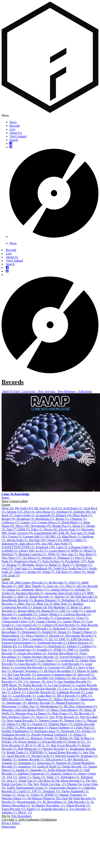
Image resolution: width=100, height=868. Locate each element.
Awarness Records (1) (29, 593)
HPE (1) (72, 667)
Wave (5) (80, 572)
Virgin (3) (37, 795)
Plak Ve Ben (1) (84, 738)
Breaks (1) (62, 519)
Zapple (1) (33, 809)
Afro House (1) (45, 512)
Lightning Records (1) (71, 692)
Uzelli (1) (24, 791)
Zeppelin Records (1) (55, 809)
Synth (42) (60, 568)
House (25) (55, 540)
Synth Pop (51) (78, 568)
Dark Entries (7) (17, 628)
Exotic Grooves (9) (21, 533)
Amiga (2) (13, 590)
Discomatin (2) (11, 639)
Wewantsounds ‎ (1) (29, 802)
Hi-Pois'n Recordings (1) (60, 671)
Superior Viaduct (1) (63, 774)
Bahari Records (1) (42, 597)
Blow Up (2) (45, 604)
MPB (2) (77, 551)
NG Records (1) (84, 713)
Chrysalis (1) (45, 618)
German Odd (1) (33, 537)
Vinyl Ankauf (18, 136)
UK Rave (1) (64, 572)
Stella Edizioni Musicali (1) (65, 770)
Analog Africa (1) (62, 590)
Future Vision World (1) (22, 660)
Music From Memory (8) (67, 710)
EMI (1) (64, 639)
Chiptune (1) (78, 519)
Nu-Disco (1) (31, 558)
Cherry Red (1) (11, 618)
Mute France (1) (62, 713)
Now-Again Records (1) (22, 720)
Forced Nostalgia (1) (73, 657)
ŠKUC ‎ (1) (25, 812)
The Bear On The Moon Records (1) (61, 781)
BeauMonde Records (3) (17, 600)
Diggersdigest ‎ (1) (13, 636)
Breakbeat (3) (25, 519)
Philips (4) (66, 738)
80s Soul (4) (42, 508)
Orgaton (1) (40, 724)
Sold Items (85, 391)
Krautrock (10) (45, 547)
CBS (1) (65, 611)
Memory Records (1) (41, 703)
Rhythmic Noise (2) (35, 565)
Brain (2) (77, 607)
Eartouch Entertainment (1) (19, 643)
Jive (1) (51, 682)
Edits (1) (37, 529)
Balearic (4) (64, 515)
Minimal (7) (9, 554)
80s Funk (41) (24, 508)
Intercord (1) (86, 674)
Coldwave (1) (10, 522)
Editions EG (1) (12, 646)
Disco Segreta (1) (37, 636)
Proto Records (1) (13, 745)
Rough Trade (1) (17, 752)
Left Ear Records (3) (20, 689)
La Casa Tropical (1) (61, 685)
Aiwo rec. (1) (55, 586)
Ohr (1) (26, 724)
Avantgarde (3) (45, 515)
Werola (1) (8, 802)
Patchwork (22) (71, 731)
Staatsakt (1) (38, 770)
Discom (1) (57, 636)
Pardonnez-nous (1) (47, 731)
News (13, 122)
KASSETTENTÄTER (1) (18, 547)
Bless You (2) (26, 604)
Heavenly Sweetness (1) (27, 671)
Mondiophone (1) (51, 706)
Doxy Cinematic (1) (35, 639)
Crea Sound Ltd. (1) (28, 625)
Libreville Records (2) (41, 692)
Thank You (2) (27, 781)
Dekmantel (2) (31, 632)
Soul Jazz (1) (23, 568)
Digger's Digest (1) (84, 632)
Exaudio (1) (44, 650)
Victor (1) (23, 795)
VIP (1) (36, 791)
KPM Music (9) (12, 685)
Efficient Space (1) (35, 646)
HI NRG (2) (53, 537)
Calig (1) (77, 611)
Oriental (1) (49, 558)
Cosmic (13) (28, 522)
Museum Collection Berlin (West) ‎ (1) (26, 710)
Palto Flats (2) (85, 728)
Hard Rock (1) (71, 537)
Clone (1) (82, 618)
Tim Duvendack (21, 816)
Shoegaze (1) (84, 565)
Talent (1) (25, 777)
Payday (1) (89, 731)
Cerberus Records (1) (77, 614)
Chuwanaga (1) (65, 618)
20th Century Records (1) (31, 582)
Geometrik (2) (69, 660)
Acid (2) (56, 508)
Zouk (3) (14, 575)
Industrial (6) (10, 544)
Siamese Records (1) (31, 759)
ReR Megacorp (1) (30, 749)
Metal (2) (90, 551)
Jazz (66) (47, 544)
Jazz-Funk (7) (63, 544)
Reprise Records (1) (56, 749)
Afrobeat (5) (64, 512)
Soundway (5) (27, 766)
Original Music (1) (60, 724)
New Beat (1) (87, 554)
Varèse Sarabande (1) (75, 791)
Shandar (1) (9, 759)
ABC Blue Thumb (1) (31, 586)
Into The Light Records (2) (19, 678)
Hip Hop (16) (37, 540)
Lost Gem (29, 391)
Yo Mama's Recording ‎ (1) (48, 805)
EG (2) (53, 639)
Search (14, 140)
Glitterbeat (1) (51, 664)
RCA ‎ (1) (44, 745)
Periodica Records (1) (15, 738)
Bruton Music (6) (29, 611)
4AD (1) (74, 582)
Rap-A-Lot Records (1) (66, 745)
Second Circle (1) (42, 756)
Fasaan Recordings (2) (32, 653)
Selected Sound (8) (67, 756)
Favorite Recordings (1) (63, 653)
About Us (16, 133)
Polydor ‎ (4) (9, 742)
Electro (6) (50, 529)
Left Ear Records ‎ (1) (48, 689)
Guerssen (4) (57, 667)
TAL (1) (12, 777)
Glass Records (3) (29, 664)
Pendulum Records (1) (16, 735)
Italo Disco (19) (30, 544)
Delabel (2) (49, 632)
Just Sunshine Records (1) (74, 682)
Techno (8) (34, 572)
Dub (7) (12, 529)
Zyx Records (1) (80, 809)
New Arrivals (46, 391)
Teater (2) (38, 777)
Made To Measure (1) (39, 699)
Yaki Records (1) (78, 802)
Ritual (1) (55, 565)
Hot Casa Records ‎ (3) (22, 674)
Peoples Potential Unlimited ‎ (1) (52, 735)
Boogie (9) (8, 519)
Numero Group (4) (51, 720)
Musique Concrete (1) (32, 554)
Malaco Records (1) (66, 699)
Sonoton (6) (63, 763)
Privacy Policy (11, 823)
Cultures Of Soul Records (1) (61, 625)
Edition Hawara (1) (80, 643)
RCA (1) (31, 745)
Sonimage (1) (27, 763)
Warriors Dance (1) (14, 798)
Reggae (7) (14, 565)
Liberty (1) (19, 692)
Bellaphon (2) (70, 600)
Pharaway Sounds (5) (44, 738)
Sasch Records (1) (18, 756)
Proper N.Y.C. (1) (79, 742)
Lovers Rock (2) (59, 551)
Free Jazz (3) (79, 533)
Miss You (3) (30, 706)
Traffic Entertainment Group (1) (27, 788)
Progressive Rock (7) (27, 561)
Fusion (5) (15, 537)
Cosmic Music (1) (74, 621)
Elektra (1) (74, 646)
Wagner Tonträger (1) (73, 795)
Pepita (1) (80, 735)
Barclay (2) (62, 597)
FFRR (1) (60, 650)
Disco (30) (22, 526)
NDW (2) (54, 554)
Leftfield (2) (9, 551)
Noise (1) (42, 717)
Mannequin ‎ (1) (17, 703)
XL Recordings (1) (54, 802)
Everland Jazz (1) (24, 650)
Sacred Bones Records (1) (65, 752)
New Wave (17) (12, 558)
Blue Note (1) (63, 604)
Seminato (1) (89, 756)
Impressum (9, 827)
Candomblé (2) (27, 614)
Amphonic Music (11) (35, 590)
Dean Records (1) (40, 628)
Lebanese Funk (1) (81, 547)
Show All (7, 508)
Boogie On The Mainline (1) (51, 607)
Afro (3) (29, 512)
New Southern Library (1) (18, 717)
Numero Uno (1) (75, 720)
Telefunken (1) (70, 777)
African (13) (15, 512)
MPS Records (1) (12, 699)
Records (15, 126)
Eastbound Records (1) (52, 643)
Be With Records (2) (84, 597)
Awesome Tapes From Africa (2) (65, 593)
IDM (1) (68, 540)
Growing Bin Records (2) (31, 667)
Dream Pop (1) (62, 526)
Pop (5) (80, 558)
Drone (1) (79, 526)
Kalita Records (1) (35, 685)
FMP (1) (73, 650)
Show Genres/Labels (15, 501)
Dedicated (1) (61, 628)
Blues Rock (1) (82, 515)
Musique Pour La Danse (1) (33, 713)
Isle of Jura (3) (81, 678)
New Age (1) (69, 554)
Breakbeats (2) (45, 519)
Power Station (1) (29, 742)
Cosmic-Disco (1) (49, 522)
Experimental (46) (46, 533)
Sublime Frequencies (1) (33, 774)
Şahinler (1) (9, 812)
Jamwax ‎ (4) (37, 682)
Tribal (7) (48, 572)
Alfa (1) (70, 586)
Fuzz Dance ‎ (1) (49, 660)
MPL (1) (87, 696)
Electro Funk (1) (69, 529)
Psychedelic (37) (76, 561)
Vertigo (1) (8, 795)
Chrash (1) (29, 618)
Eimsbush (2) (57, 646)
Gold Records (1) (73, 664)
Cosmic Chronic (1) (48, 621)
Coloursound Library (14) (18, 621)
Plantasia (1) (66, 558)
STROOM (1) (38, 752)
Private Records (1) (54, 742)
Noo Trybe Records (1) (64, 717)
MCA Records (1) (68, 696)
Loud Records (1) (24, 696)
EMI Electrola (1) (82, 639)
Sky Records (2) (78, 759)
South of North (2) (49, 766)
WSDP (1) (51, 795)
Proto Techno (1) (53, 561)
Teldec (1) (52, 777)
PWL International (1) (34, 728)
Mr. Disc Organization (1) (80, 706)
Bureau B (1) (50, 611)
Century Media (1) (50, 614)
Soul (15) (7, 568)
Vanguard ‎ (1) (51, 791)
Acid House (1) (73, 508)
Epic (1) (7, 650)
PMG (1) (12, 728)
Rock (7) (68, 565)
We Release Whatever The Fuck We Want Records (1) (61, 798)
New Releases (67, 391)
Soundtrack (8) (43, 568)
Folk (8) (64, 533)
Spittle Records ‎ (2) (75, 766)
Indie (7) (81, 540)
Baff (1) (23, 597)
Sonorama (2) (46, 763)
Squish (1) (22, 770)
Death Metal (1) (72, 522)
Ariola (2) (8, 593)
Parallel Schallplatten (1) (17, 731)
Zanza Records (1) (13, 809)
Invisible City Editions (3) (54, 678)
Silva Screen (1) (56, 759)
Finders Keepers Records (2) (40, 657)
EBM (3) (24, 529)
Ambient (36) (82, 512)
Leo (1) (68, 689)
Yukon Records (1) (78, 805)
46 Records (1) (58, 582)
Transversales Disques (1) (65, 788)
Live (12, 129)
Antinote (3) (82, 590)
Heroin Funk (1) (17, 540)
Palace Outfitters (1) (62, 728)
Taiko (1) (20, 572)
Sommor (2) (9, 763)
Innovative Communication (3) (57, 674)
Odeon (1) (13, 724)
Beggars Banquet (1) (47, 600)
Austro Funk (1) (24, 515)
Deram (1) (64, 632)
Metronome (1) (11, 706)
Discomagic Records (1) (81, 636)
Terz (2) (12, 781)
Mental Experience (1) (70, 703)
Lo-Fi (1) (41, 551)
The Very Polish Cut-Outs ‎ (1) (47, 784)
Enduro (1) (89, 646)
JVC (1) (23, 682)
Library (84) (26, 551)
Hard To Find (11, 391)
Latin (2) (62, 547)
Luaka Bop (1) (46, 696)
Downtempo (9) (41, 526)
